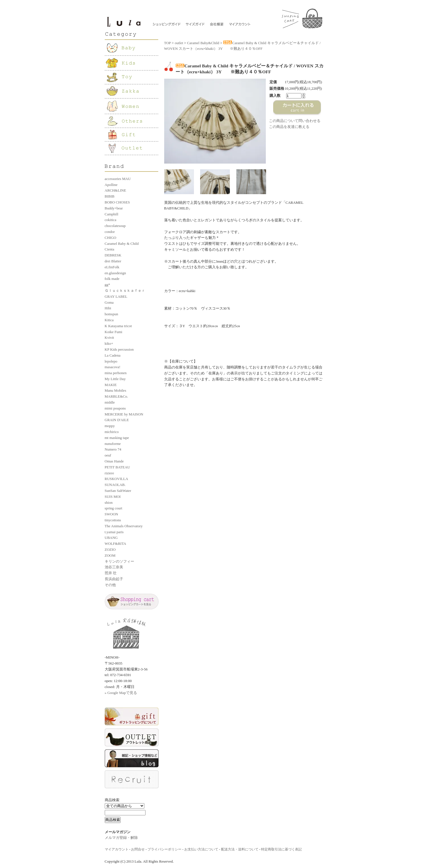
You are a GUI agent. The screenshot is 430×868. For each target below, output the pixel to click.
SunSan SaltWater (118, 491)
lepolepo (111, 361)
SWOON (112, 514)
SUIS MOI (113, 497)
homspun (112, 314)
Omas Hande (114, 461)
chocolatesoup (115, 226)
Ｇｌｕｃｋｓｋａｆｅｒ (125, 291)
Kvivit (109, 337)
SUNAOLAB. (115, 485)
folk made (112, 279)
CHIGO (111, 238)
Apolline (111, 185)
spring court (114, 508)
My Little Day (115, 379)
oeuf (108, 455)
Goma (109, 302)
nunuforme (113, 444)
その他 (110, 585)
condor (110, 232)
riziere (109, 473)
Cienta (110, 249)
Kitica (109, 320)
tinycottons (113, 520)
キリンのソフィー (119, 561)
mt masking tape (117, 438)
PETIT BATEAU (117, 467)
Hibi (108, 308)
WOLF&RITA (115, 544)
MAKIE (111, 385)
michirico (112, 432)
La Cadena (113, 355)
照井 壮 (111, 573)
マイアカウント (117, 849)
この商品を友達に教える (289, 127)
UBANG (111, 538)
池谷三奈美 (114, 567)
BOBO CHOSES (117, 202)
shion (109, 502)
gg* (108, 285)
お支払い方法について (201, 849)
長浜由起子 (114, 579)
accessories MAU (118, 179)
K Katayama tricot (118, 326)
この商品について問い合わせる (295, 121)
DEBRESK (113, 255)
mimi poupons (115, 408)
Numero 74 (113, 449)
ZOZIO (110, 549)
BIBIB (110, 196)
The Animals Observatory (124, 526)
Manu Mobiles (115, 390)
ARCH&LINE (115, 190)
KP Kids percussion (119, 349)
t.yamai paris (114, 532)
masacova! (113, 367)
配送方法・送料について (240, 849)
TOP (168, 43)
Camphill (112, 214)
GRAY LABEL (116, 296)
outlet (179, 43)
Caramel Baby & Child (122, 244)
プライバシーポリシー (164, 849)
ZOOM (110, 555)
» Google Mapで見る (121, 693)
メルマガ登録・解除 (121, 838)
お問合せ (138, 849)
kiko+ (109, 343)
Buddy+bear (114, 208)
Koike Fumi (114, 332)
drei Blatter (113, 261)
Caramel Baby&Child (203, 43)
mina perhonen (116, 373)
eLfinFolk (112, 267)
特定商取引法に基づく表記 (281, 849)
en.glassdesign (115, 273)
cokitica (111, 220)
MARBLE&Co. (116, 396)
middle (110, 402)
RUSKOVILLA (116, 479)
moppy (110, 426)
